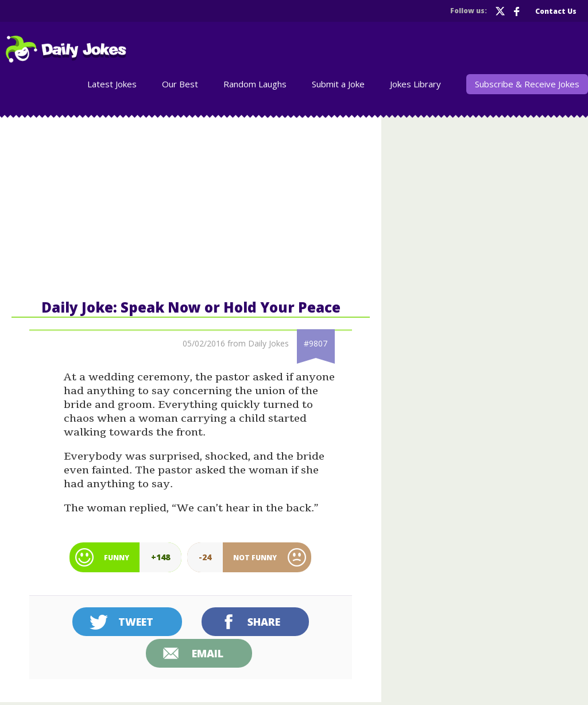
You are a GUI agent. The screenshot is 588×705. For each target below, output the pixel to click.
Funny (117, 558)
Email (208, 653)
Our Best (180, 84)
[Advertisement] (191, 206)
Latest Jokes (112, 84)
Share (264, 622)
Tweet (136, 622)
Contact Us (556, 11)
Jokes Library (415, 84)
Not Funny (255, 558)
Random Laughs (255, 84)
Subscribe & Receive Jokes (527, 84)
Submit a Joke (338, 84)
